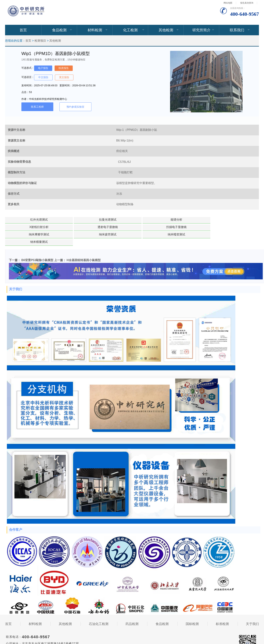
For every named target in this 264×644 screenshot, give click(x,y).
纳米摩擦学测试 (75, 227)
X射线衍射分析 (168, 220)
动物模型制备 (125, 204)
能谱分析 (121, 220)
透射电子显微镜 (214, 220)
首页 (23, 30)
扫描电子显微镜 (28, 227)
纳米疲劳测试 (121, 227)
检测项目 (40, 41)
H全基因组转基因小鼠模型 (84, 245)
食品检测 (59, 30)
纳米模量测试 (214, 227)
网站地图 (228, 3)
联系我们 (237, 30)
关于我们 (252, 609)
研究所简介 (201, 30)
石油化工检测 (99, 609)
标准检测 (222, 609)
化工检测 (130, 30)
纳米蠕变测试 (168, 227)
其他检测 (166, 30)
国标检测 (192, 609)
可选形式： (28, 68)
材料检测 (95, 30)
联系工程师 (37, 107)
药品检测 (132, 609)
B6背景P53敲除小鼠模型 (37, 245)
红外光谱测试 (28, 220)
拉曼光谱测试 (75, 220)
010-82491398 (33, 641)
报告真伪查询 (247, 3)
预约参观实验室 (75, 107)
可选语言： (28, 77)
